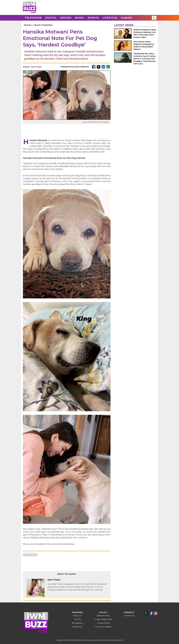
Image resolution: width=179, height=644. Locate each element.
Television (33, 18)
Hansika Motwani (30, 555)
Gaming (127, 18)
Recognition (78, 623)
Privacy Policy (103, 623)
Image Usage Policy (103, 619)
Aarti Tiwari (36, 67)
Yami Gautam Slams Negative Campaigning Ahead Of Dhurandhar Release (144, 45)
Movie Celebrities (43, 25)
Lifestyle (110, 18)
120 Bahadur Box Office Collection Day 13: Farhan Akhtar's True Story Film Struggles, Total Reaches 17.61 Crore (145, 59)
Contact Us (129, 616)
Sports (93, 18)
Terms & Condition (103, 627)
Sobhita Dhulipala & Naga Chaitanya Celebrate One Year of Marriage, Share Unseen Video (145, 33)
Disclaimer (78, 627)
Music (79, 18)
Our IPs (78, 619)
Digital (51, 18)
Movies (66, 18)
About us (77, 616)
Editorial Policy (103, 616)
